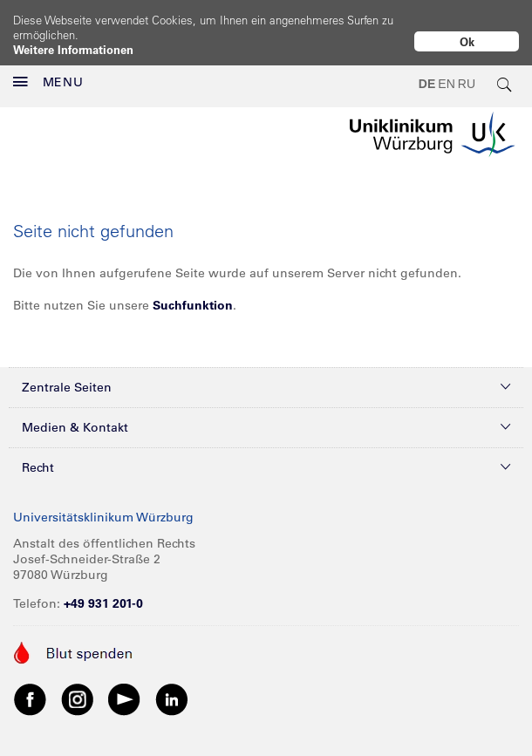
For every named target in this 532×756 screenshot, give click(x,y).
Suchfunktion (193, 290)
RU (467, 70)
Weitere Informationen (73, 49)
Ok (467, 41)
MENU (48, 68)
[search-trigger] (505, 70)
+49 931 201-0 (103, 589)
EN (446, 70)
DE (427, 70)
